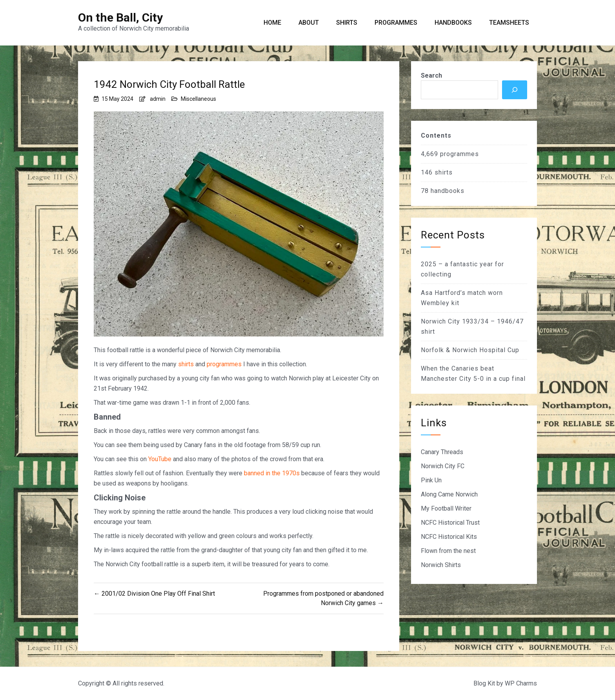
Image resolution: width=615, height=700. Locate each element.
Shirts (347, 23)
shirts (186, 364)
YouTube (160, 459)
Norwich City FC (443, 466)
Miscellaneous (198, 99)
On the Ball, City (120, 17)
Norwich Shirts (441, 565)
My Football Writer (446, 508)
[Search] (515, 90)
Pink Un (431, 480)
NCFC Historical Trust (450, 523)
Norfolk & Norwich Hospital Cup (470, 350)
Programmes (396, 23)
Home (272, 23)
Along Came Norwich (449, 494)
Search (431, 75)
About (309, 23)
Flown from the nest (448, 551)
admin (158, 99)
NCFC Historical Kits (449, 537)
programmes (224, 364)
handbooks (448, 191)
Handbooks (453, 23)
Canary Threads (442, 452)
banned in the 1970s (272, 473)
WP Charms (521, 683)
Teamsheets (509, 23)
